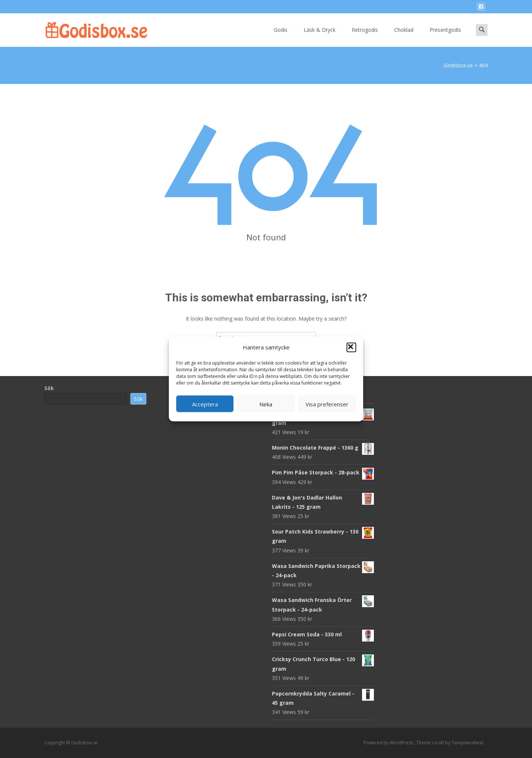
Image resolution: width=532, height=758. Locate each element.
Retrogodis (365, 36)
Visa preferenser (327, 404)
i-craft (439, 743)
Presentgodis (445, 36)
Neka (266, 404)
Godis (281, 36)
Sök (49, 388)
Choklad (404, 36)
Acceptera (205, 404)
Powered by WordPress (389, 743)
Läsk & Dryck (320, 36)
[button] (351, 347)
